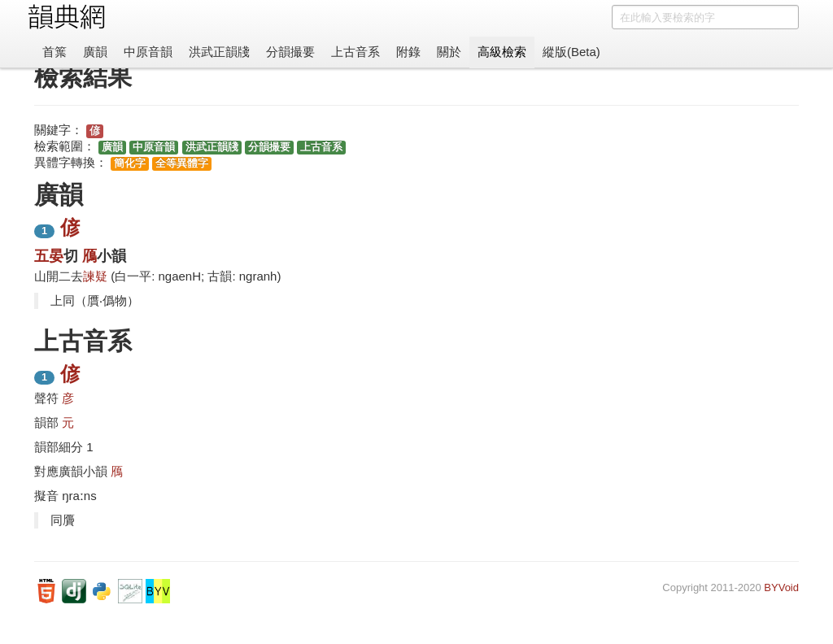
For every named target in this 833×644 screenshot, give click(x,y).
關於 (449, 52)
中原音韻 (148, 52)
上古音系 (355, 52)
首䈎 (55, 52)
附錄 (408, 52)
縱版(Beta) (571, 52)
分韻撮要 (290, 52)
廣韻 (95, 52)
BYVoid (781, 587)
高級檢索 (502, 52)
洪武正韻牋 (219, 52)
